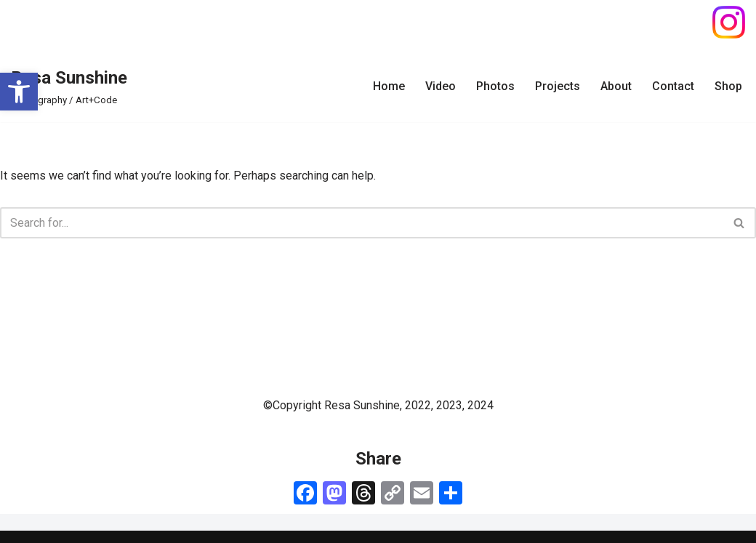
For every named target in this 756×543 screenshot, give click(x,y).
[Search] (362, 223)
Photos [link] (495, 86)
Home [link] (389, 86)
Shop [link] (728, 86)
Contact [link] (673, 86)
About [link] (616, 86)
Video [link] (441, 86)
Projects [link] (558, 86)
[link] (19, 92)
